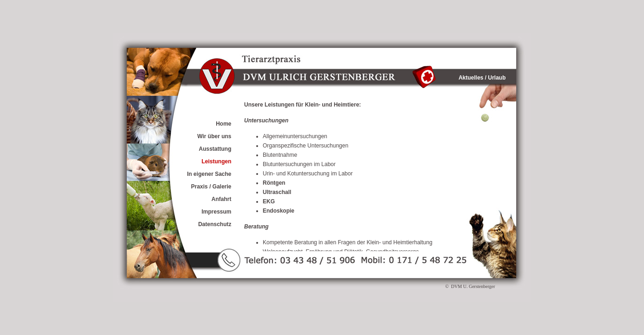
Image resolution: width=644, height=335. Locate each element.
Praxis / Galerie (211, 187)
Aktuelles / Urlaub (482, 78)
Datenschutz (215, 224)
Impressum (216, 212)
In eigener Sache (209, 174)
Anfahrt (222, 199)
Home (223, 124)
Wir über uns (214, 136)
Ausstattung (215, 149)
